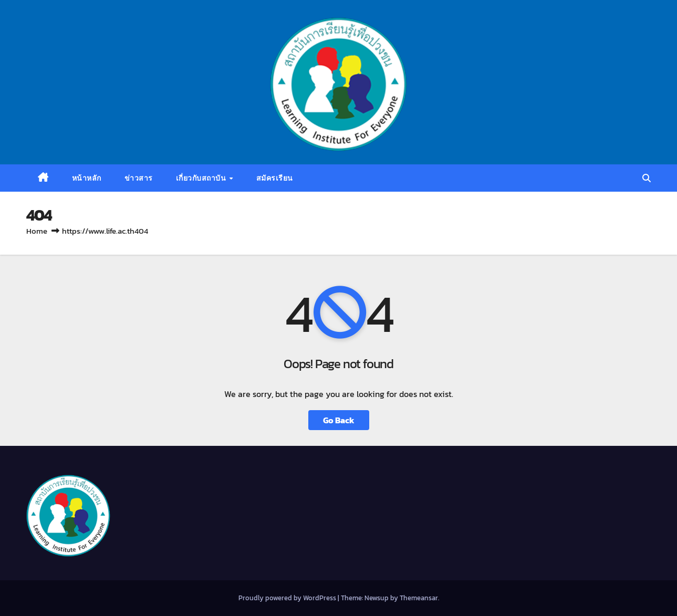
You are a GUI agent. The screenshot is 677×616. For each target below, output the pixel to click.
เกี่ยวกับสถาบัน (202, 178)
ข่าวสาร (139, 178)
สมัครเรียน (275, 178)
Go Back (339, 420)
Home (37, 231)
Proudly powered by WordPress (288, 598)
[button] (647, 178)
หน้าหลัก (87, 178)
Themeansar (419, 598)
